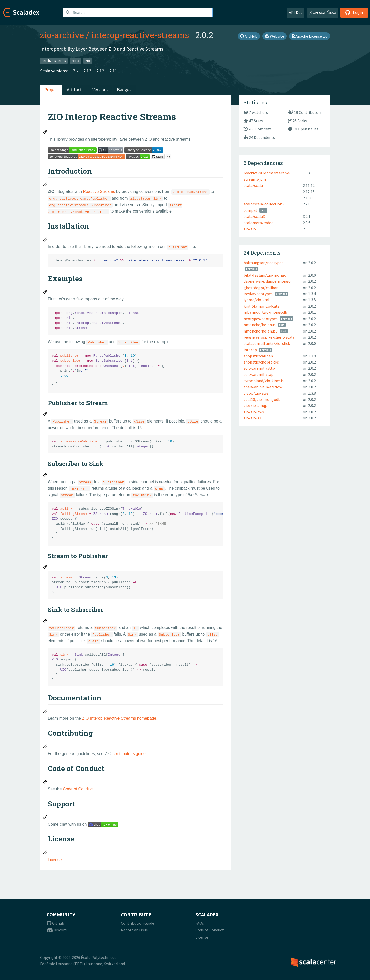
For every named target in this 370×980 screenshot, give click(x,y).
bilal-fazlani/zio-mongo (265, 275)
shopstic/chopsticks (261, 362)
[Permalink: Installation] (46, 240)
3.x (76, 71)
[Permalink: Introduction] (46, 185)
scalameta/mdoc (258, 223)
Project (51, 90)
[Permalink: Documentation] (46, 712)
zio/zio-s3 (252, 418)
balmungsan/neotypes (263, 263)
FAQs (200, 923)
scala (76, 61)
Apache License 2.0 (310, 36)
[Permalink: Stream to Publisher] (46, 568)
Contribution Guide (137, 923)
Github (55, 923)
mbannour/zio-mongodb (265, 312)
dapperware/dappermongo (267, 281)
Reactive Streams (99, 192)
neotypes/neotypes (261, 319)
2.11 (113, 71)
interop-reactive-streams (140, 35)
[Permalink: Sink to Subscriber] (46, 621)
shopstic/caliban (258, 356)
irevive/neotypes (258, 294)
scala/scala (253, 185)
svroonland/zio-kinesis (264, 381)
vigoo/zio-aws (256, 393)
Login (354, 12)
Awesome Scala (323, 12)
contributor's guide (129, 754)
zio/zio (250, 229)
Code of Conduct (78, 789)
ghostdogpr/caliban (261, 288)
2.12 (100, 71)
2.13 (87, 71)
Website (275, 36)
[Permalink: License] (46, 853)
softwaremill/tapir (260, 374)
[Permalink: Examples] (46, 293)
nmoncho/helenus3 (261, 331)
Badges (124, 90)
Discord (57, 930)
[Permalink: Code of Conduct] (46, 782)
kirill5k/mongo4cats (262, 306)
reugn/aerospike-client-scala (269, 337)
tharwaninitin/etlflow (263, 387)
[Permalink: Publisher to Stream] (46, 415)
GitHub (249, 36)
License (55, 860)
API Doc (296, 12)
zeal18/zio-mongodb (262, 399)
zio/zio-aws (254, 412)
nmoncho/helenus (260, 325)
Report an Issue (134, 930)
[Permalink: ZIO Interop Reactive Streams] (46, 133)
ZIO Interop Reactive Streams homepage (119, 718)
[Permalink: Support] (46, 818)
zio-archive (62, 35)
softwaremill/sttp (259, 368)
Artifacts (75, 90)
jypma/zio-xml (256, 300)
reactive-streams (54, 61)
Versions (100, 90)
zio (88, 61)
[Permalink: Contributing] (46, 747)
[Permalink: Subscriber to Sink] (46, 475)
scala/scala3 (254, 216)
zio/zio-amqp (255, 405)
